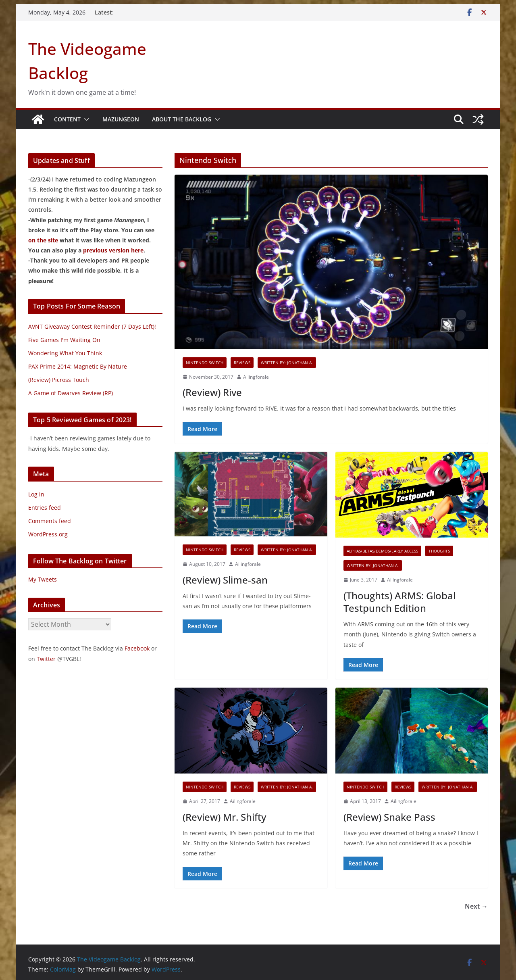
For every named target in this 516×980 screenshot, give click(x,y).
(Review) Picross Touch (59, 380)
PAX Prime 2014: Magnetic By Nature (78, 366)
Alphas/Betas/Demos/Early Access (382, 551)
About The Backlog (182, 119)
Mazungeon (121, 119)
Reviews (242, 363)
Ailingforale (256, 377)
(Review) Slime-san (225, 580)
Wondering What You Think (65, 353)
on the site (43, 240)
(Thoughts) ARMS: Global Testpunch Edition (399, 602)
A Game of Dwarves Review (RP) (71, 393)
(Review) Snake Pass (389, 817)
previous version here (113, 250)
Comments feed (50, 521)
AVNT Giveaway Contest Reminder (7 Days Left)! (92, 326)
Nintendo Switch (205, 363)
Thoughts (439, 551)
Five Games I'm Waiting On (64, 340)
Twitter (46, 659)
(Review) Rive (212, 392)
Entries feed (45, 508)
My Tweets (43, 579)
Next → (476, 906)
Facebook (137, 648)
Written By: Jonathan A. (287, 363)
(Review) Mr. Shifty (224, 817)
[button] (85, 119)
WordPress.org (48, 534)
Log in (36, 494)
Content (67, 119)
